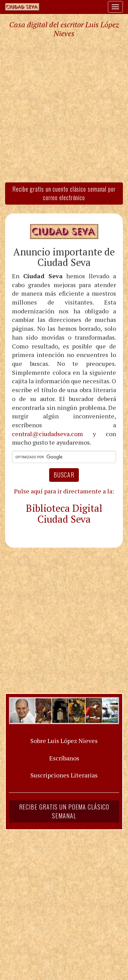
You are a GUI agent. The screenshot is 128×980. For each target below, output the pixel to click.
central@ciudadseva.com (47, 434)
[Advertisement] (64, 110)
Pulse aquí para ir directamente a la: (64, 491)
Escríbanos (64, 758)
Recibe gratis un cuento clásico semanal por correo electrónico (64, 193)
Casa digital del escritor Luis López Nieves (64, 29)
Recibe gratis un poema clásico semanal (64, 811)
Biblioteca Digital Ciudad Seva (64, 514)
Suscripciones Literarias (64, 775)
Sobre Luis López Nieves (64, 741)
